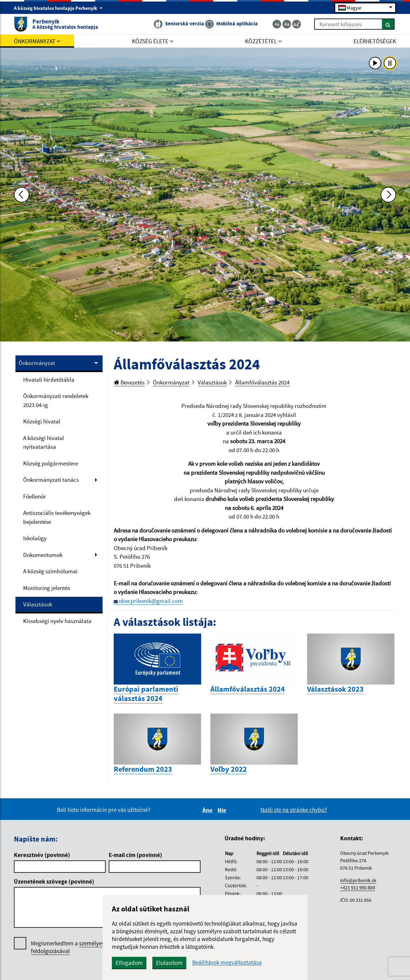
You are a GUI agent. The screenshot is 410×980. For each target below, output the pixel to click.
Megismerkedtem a (77, 947)
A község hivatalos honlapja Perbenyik (58, 8)
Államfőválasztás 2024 (262, 382)
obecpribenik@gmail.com (151, 601)
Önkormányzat (37, 363)
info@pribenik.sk (358, 880)
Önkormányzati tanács (51, 480)
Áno (208, 810)
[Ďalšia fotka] (388, 195)
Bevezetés (129, 382)
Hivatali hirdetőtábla (49, 380)
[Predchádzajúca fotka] (22, 195)
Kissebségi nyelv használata (57, 621)
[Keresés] (388, 24)
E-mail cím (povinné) (135, 855)
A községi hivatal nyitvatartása (44, 442)
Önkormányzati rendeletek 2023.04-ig (56, 400)
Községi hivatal (42, 421)
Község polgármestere (51, 463)
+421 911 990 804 (358, 888)
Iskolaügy (35, 538)
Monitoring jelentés (47, 588)
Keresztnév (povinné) (42, 855)
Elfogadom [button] (129, 963)
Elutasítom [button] (169, 963)
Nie (223, 810)
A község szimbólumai (50, 571)
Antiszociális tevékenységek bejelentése (57, 517)
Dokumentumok (43, 555)
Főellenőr (35, 496)
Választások (38, 604)
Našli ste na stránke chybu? (294, 810)
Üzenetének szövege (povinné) (54, 881)
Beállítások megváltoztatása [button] (227, 963)
